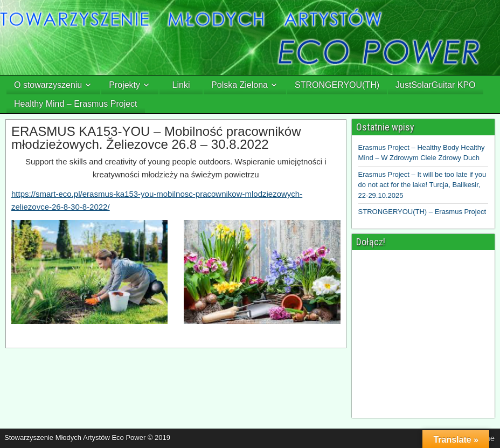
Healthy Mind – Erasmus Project (76, 104)
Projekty (124, 85)
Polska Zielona (239, 85)
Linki (181, 85)
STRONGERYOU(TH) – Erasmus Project (422, 212)
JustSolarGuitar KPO (436, 85)
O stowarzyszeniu (48, 85)
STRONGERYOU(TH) (337, 85)
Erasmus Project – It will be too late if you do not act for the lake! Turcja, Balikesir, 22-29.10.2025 (422, 185)
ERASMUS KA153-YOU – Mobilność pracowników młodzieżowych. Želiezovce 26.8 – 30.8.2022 (156, 138)
